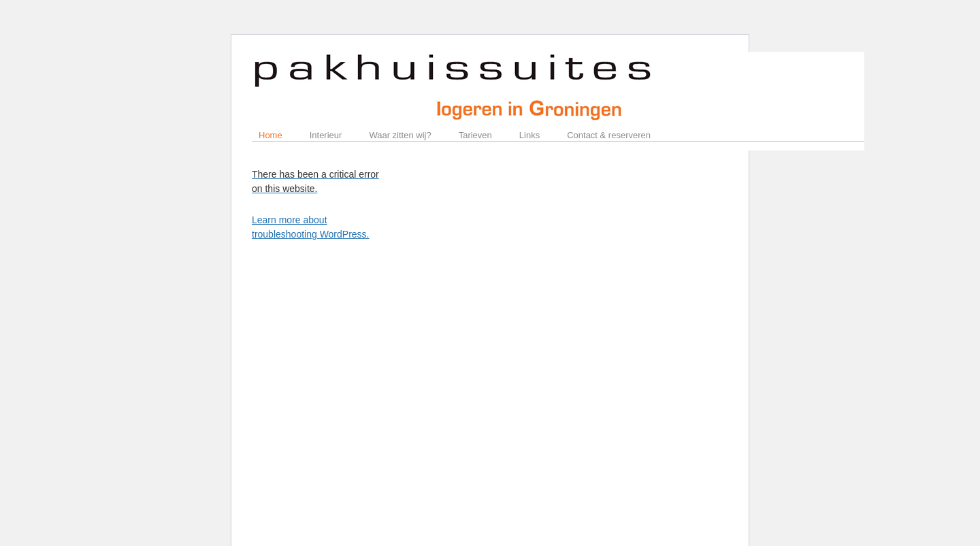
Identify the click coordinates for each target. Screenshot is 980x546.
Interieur (326, 135)
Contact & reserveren (609, 135)
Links (529, 135)
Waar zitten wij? (400, 135)
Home (271, 135)
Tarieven (475, 135)
